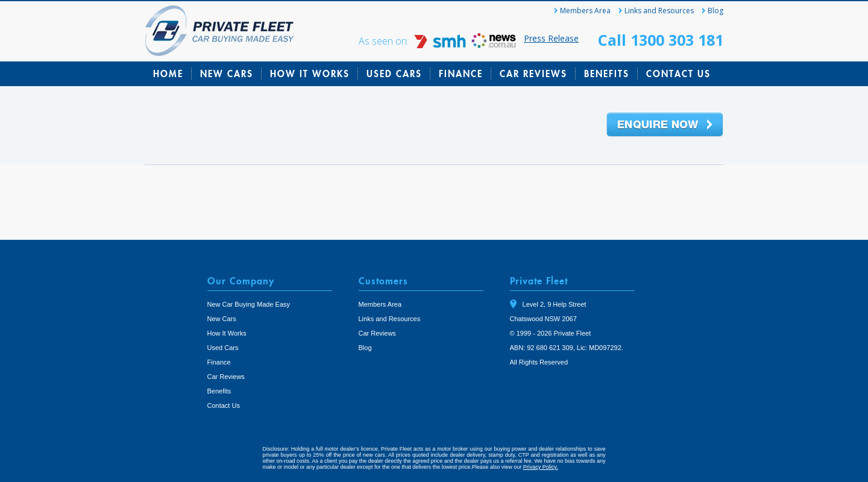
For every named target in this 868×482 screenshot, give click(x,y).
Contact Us (678, 74)
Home (168, 74)
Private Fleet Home (220, 31)
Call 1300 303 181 (661, 40)
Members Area (585, 11)
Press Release (551, 38)
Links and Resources (659, 11)
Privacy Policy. (541, 467)
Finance (461, 74)
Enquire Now (665, 125)
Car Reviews (533, 74)
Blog (715, 11)
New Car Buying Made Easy (249, 304)
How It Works (310, 74)
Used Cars (394, 74)
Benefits (607, 74)
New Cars (227, 74)
